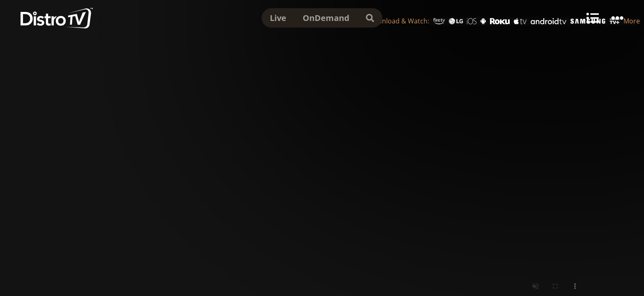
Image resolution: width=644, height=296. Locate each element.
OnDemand (326, 18)
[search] (370, 18)
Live (278, 18)
